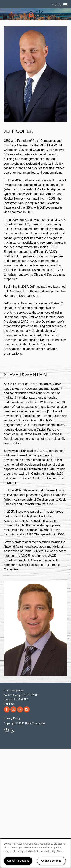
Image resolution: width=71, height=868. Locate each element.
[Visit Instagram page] (27, 710)
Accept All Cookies (18, 861)
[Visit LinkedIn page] (20, 710)
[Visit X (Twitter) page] (13, 710)
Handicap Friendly (13, 730)
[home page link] (35, 14)
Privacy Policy (12, 718)
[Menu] (59, 5)
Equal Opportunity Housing (7, 730)
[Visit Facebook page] (7, 710)
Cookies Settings (51, 861)
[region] (35, 853)
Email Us (9, 704)
